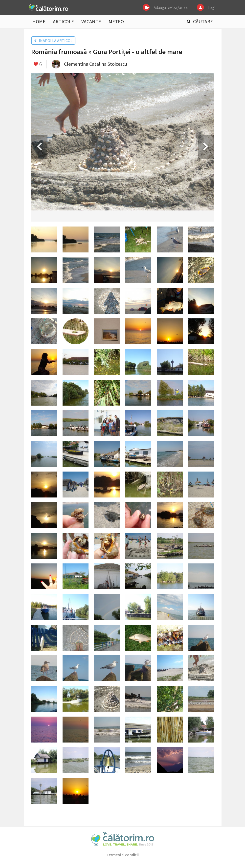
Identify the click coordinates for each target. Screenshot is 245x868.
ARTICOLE (63, 21)
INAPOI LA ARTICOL (53, 41)
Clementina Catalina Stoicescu (96, 64)
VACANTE (91, 21)
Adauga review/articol (172, 7)
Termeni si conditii (123, 855)
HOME (39, 21)
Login (212, 7)
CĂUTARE (203, 21)
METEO (116, 21)
